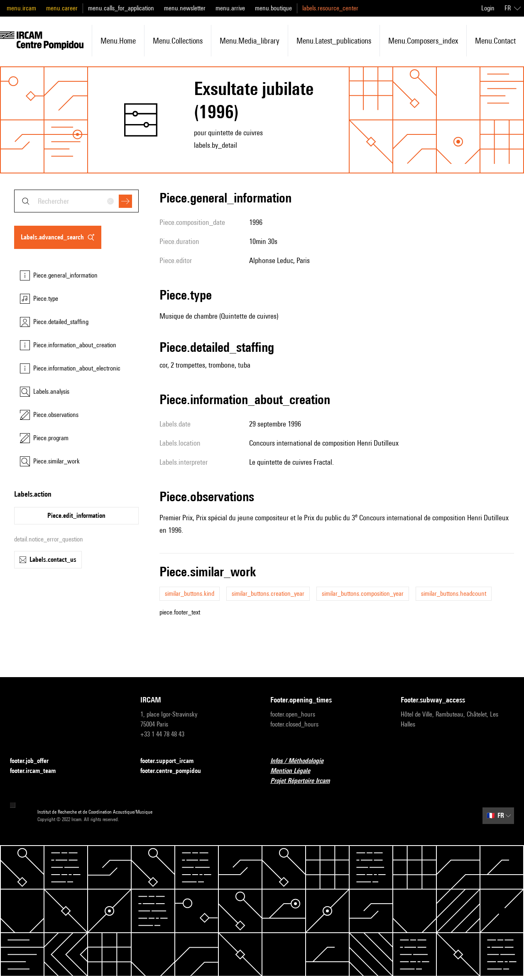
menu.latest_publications (334, 41)
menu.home (118, 41)
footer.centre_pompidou (176, 771)
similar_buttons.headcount (454, 594)
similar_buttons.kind (190, 594)
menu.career (62, 8)
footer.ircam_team (38, 771)
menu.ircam (21, 8)
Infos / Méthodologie (302, 761)
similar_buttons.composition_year (363, 594)
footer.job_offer (34, 761)
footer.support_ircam (172, 761)
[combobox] (76, 201)
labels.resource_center (330, 8)
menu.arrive (230, 8)
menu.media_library (250, 41)
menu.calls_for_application (121, 8)
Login (488, 8)
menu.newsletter (185, 8)
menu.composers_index (423, 41)
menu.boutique (273, 8)
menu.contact (495, 41)
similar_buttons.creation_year (268, 594)
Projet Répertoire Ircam (305, 781)
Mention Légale (295, 771)
